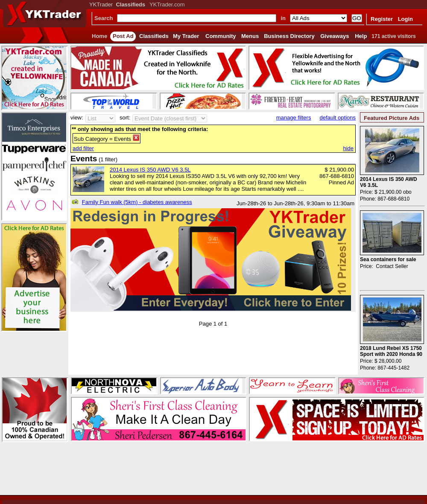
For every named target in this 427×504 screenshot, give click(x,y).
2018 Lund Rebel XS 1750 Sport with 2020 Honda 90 (391, 351)
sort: (125, 118)
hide (348, 148)
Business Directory (289, 36)
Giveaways (335, 36)
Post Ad (123, 36)
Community (221, 36)
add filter (83, 148)
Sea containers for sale (388, 259)
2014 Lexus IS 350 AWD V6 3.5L (150, 170)
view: (77, 118)
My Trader (186, 36)
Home (99, 36)
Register (382, 19)
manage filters (294, 118)
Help (361, 36)
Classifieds (154, 36)
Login (405, 19)
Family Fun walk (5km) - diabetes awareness (137, 202)
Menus (250, 36)
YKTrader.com (167, 4)
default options (338, 118)
